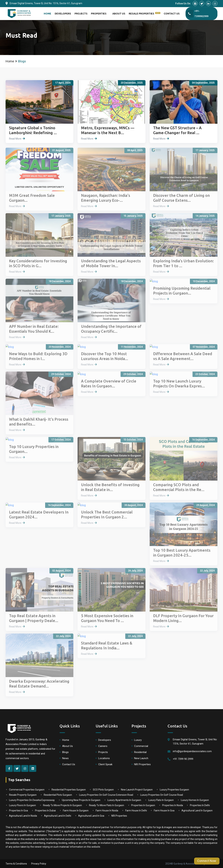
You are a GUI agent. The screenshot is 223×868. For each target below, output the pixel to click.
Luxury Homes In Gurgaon (195, 800)
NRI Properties (142, 764)
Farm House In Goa (164, 811)
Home (47, 14)
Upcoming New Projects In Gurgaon (81, 800)
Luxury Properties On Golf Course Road (162, 795)
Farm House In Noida (107, 811)
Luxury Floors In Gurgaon (22, 805)
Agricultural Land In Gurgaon (197, 811)
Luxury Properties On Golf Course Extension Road (106, 795)
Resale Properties (145, 13)
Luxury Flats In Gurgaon (161, 800)
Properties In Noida (173, 805)
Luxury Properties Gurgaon (174, 790)
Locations (104, 758)
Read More (15, 139)
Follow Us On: (183, 3)
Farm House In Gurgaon (76, 811)
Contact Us (172, 14)
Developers (63, 14)
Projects (81, 14)
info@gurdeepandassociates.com (192, 751)
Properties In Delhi (200, 805)
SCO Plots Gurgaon (103, 790)
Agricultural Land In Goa (91, 816)
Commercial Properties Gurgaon (27, 790)
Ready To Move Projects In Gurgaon (62, 805)
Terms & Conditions (16, 864)
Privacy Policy (39, 864)
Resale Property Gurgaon (23, 795)
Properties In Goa (18, 811)
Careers (103, 746)
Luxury (138, 740)
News (65, 758)
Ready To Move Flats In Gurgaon (107, 805)
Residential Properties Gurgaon (69, 790)
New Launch (141, 758)
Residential (140, 752)
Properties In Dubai (45, 811)
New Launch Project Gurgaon (137, 790)
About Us (119, 14)
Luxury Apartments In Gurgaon (124, 800)
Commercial (141, 746)
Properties (99, 14)
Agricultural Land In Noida (23, 816)
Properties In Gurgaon (143, 805)
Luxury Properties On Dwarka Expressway (32, 800)
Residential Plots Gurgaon (58, 795)
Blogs (65, 752)
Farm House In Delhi (136, 811)
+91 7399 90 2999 (183, 759)
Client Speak (105, 764)
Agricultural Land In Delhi (58, 816)
